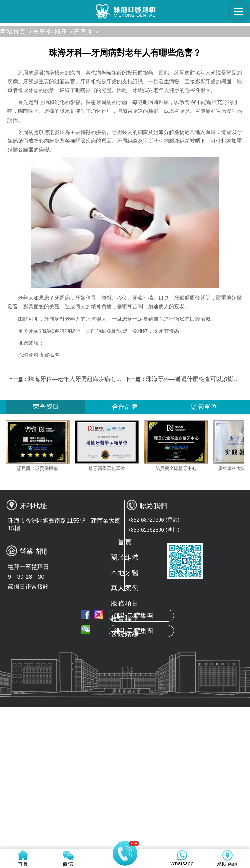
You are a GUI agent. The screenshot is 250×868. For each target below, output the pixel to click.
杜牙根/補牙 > (53, 173)
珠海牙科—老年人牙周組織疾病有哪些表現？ (87, 520)
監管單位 (204, 548)
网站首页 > (16, 173)
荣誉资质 (46, 548)
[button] (96, 162)
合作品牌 (125, 548)
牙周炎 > (87, 173)
